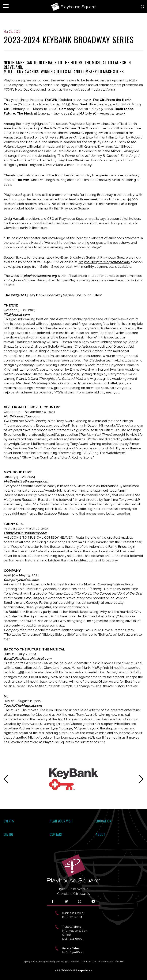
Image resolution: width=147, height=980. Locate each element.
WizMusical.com (17, 314)
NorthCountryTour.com (22, 416)
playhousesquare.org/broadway (104, 262)
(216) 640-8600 (73, 952)
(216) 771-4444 (72, 917)
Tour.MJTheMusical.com (23, 705)
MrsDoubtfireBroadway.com (26, 481)
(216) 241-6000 (72, 939)
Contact (56, 834)
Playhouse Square (73, 7)
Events (9, 821)
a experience (74, 970)
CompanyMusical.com (21, 580)
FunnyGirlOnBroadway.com (25, 533)
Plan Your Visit (61, 821)
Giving (8, 834)
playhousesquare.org (40, 276)
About (100, 834)
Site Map (120, 962)
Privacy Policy (106, 962)
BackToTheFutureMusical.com (28, 658)
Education (103, 821)
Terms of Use (89, 962)
